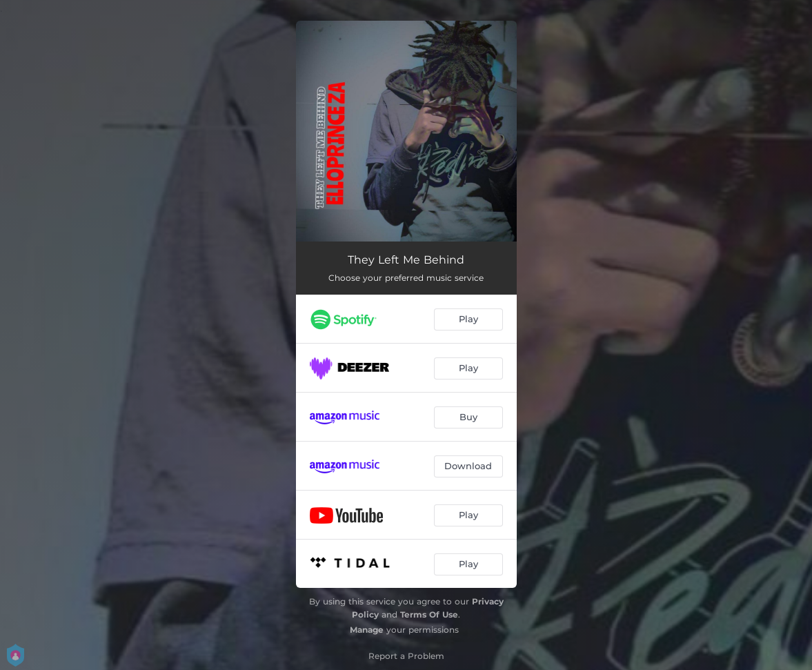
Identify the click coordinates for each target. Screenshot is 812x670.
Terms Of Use (429, 614)
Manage (367, 630)
